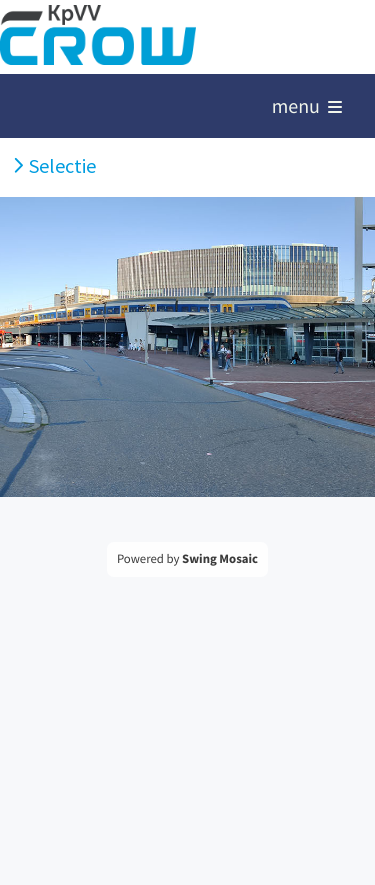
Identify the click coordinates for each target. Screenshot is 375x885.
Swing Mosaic (220, 559)
